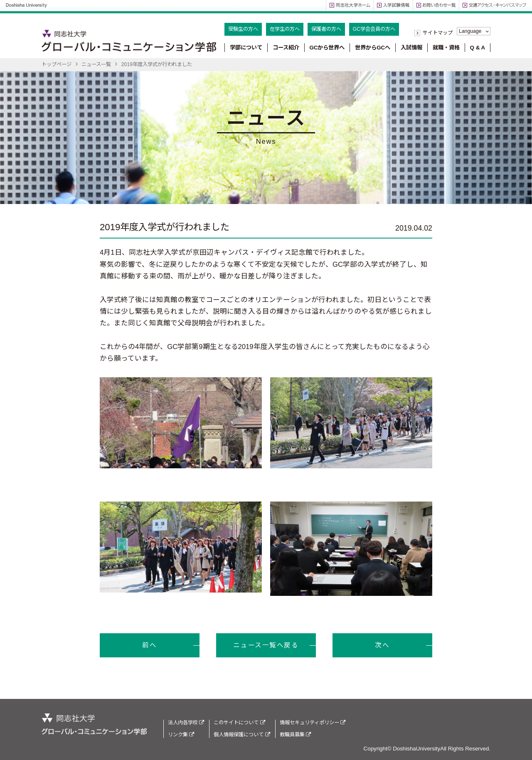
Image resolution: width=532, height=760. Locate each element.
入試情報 (411, 48)
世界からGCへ (373, 48)
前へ (149, 645)
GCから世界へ (327, 48)
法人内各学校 (186, 723)
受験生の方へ (243, 29)
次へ (382, 645)
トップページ (57, 64)
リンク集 (181, 735)
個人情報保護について (242, 735)
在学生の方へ (285, 29)
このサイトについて (239, 723)
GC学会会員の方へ (374, 29)
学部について (246, 48)
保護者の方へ (326, 29)
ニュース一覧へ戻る (266, 645)
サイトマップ (438, 33)
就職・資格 (446, 48)
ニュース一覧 (96, 64)
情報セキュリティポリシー (313, 723)
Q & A (478, 48)
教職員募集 (295, 735)
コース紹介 (286, 48)
